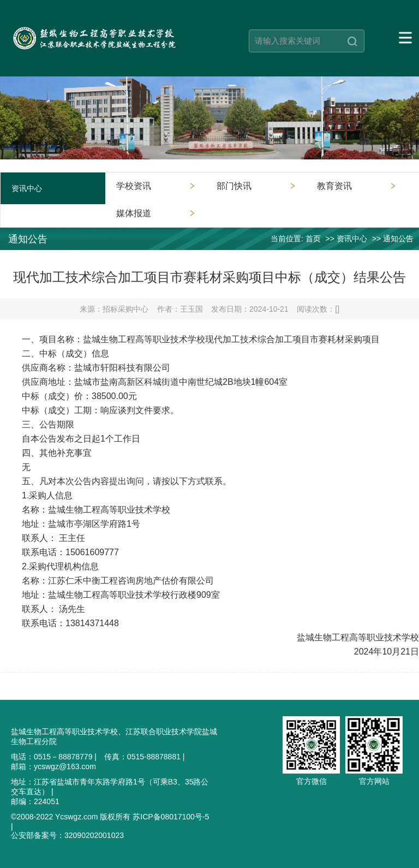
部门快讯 (234, 186)
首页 (313, 239)
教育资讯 (334, 186)
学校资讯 (134, 186)
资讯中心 (352, 239)
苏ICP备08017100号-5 (171, 817)
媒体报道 (134, 213)
